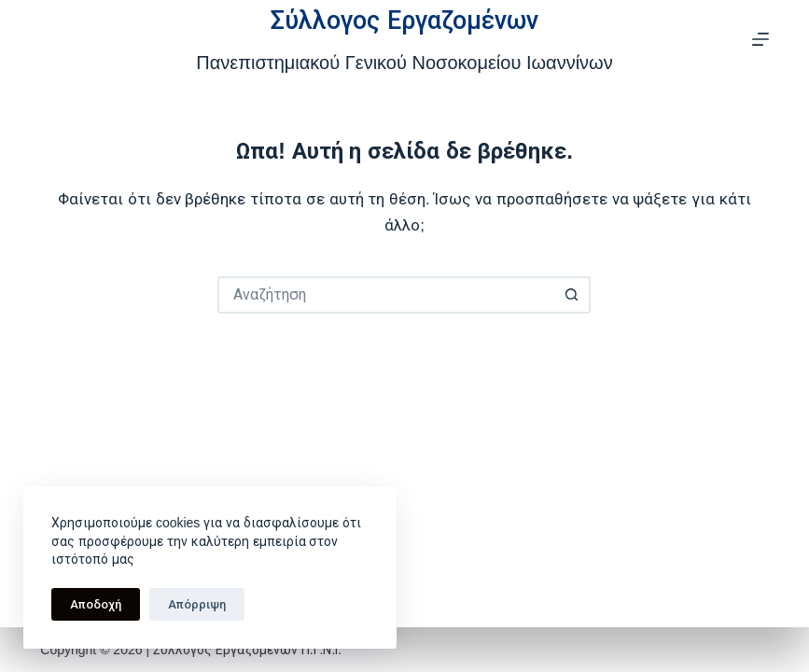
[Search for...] (385, 295)
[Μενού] (760, 39)
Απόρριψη (197, 604)
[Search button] (572, 295)
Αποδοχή (96, 604)
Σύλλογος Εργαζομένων (404, 21)
